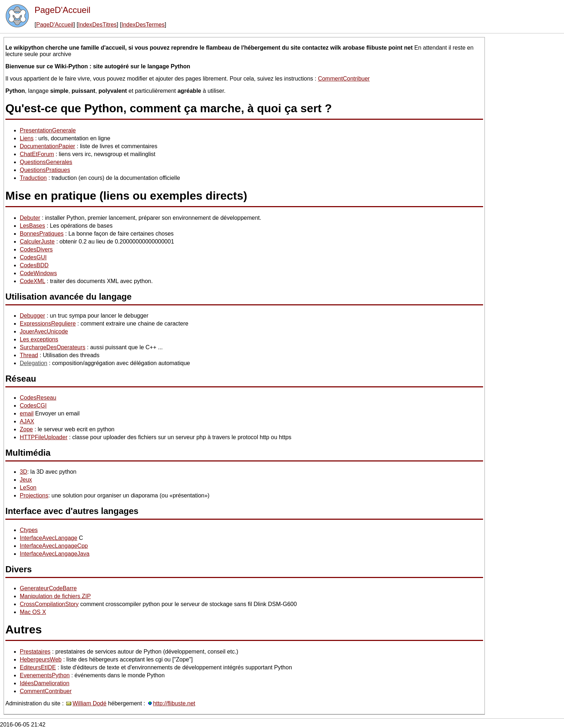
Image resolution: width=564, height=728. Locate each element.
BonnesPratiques (42, 234)
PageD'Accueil (62, 10)
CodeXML (33, 281)
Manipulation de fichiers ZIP (55, 596)
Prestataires (35, 652)
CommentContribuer (344, 79)
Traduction (33, 178)
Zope (26, 429)
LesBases (32, 226)
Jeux (26, 480)
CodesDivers (36, 249)
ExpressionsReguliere (48, 324)
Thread (29, 355)
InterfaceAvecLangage (49, 538)
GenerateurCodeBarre (48, 588)
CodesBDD (34, 265)
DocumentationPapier (47, 146)
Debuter (30, 218)
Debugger (32, 316)
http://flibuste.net (174, 703)
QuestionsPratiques (45, 170)
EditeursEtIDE (38, 667)
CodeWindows (38, 273)
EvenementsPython (45, 675)
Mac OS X (33, 612)
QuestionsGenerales (46, 162)
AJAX (27, 421)
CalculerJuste (37, 242)
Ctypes (29, 530)
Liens (27, 138)
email (27, 413)
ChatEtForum (37, 154)
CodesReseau (38, 398)
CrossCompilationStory (49, 604)
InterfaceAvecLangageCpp (54, 546)
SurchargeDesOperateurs (53, 347)
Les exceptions (39, 339)
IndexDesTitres (97, 25)
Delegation (34, 363)
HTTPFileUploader (44, 437)
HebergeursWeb (41, 659)
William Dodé (90, 703)
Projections (34, 495)
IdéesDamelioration (45, 683)
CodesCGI (33, 406)
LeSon (28, 488)
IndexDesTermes (143, 25)
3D (23, 472)
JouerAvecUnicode (44, 331)
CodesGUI (33, 257)
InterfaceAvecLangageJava (55, 554)
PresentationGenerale (48, 130)
